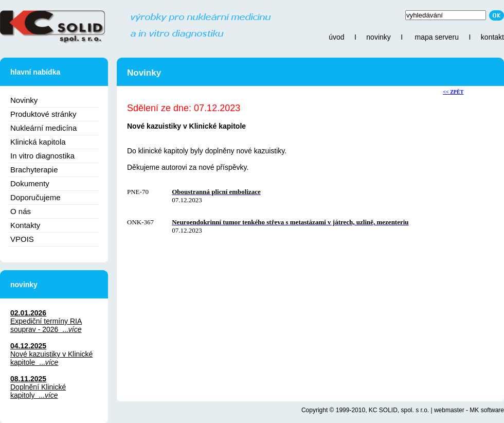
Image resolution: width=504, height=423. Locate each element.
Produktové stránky (43, 114)
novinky (378, 37)
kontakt (492, 37)
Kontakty (25, 225)
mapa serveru (437, 37)
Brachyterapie (34, 170)
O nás (21, 211)
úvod (336, 37)
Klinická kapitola (38, 142)
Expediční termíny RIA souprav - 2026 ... (46, 325)
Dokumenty (30, 183)
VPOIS (22, 239)
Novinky (24, 100)
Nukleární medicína (43, 128)
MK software (487, 410)
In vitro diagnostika (42, 156)
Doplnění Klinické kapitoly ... (38, 391)
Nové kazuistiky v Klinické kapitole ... (51, 358)
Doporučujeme (35, 197)
